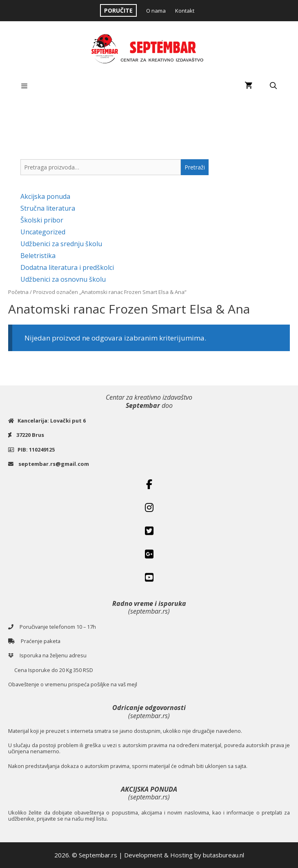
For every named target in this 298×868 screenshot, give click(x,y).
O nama (156, 11)
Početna (18, 292)
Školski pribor (42, 220)
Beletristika (38, 256)
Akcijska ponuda (45, 196)
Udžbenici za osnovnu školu (63, 279)
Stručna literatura (48, 208)
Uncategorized (43, 232)
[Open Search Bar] (273, 86)
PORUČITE (118, 10)
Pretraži (195, 167)
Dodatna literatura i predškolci (67, 267)
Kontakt (185, 11)
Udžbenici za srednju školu (61, 244)
